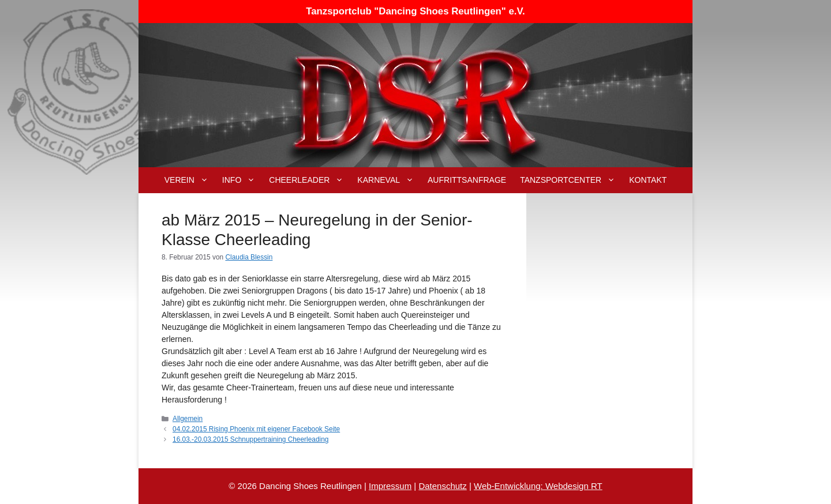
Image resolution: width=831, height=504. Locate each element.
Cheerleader (310, 180)
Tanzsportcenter (571, 180)
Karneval (389, 180)
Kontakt (648, 180)
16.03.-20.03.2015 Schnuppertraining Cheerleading (250, 439)
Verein (190, 180)
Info (242, 180)
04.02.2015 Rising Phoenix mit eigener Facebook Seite (256, 429)
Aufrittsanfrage (467, 180)
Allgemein (188, 419)
